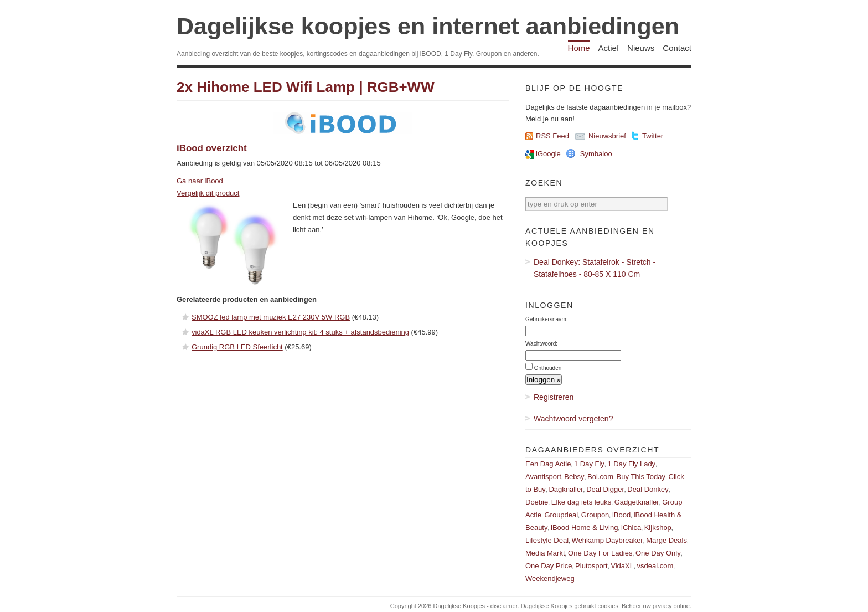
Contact (677, 48)
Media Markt (545, 553)
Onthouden (548, 368)
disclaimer (504, 606)
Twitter (653, 136)
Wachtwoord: (541, 344)
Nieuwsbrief (607, 136)
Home (579, 48)
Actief (609, 48)
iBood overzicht (212, 148)
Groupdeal (561, 515)
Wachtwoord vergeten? (573, 419)
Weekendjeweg (550, 578)
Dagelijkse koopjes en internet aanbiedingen (428, 26)
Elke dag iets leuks (581, 502)
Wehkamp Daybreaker (608, 540)
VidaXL (622, 566)
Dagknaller (566, 489)
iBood (621, 515)
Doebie (537, 502)
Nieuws (641, 48)
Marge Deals (666, 540)
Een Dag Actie (548, 464)
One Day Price (549, 566)
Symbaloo (596, 154)
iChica (631, 528)
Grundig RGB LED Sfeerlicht (237, 347)
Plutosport (591, 566)
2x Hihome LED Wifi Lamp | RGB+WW (306, 87)
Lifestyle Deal (547, 540)
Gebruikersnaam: (547, 319)
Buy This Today (641, 477)
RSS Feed (552, 136)
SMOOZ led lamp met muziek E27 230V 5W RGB (271, 317)
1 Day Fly (589, 464)
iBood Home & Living (584, 528)
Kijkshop (658, 528)
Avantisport (543, 477)
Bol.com (600, 477)
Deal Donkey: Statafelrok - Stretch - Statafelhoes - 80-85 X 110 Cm (595, 268)
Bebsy (574, 477)
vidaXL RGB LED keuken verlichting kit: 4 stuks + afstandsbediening (300, 332)
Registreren (554, 397)
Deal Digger (605, 489)
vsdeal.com (655, 566)
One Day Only (658, 553)
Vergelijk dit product (208, 193)
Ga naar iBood (200, 181)
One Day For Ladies (600, 553)
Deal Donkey (648, 489)
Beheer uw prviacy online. (657, 606)
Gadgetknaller (637, 502)
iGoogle (548, 154)
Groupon (595, 515)
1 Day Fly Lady (631, 464)
